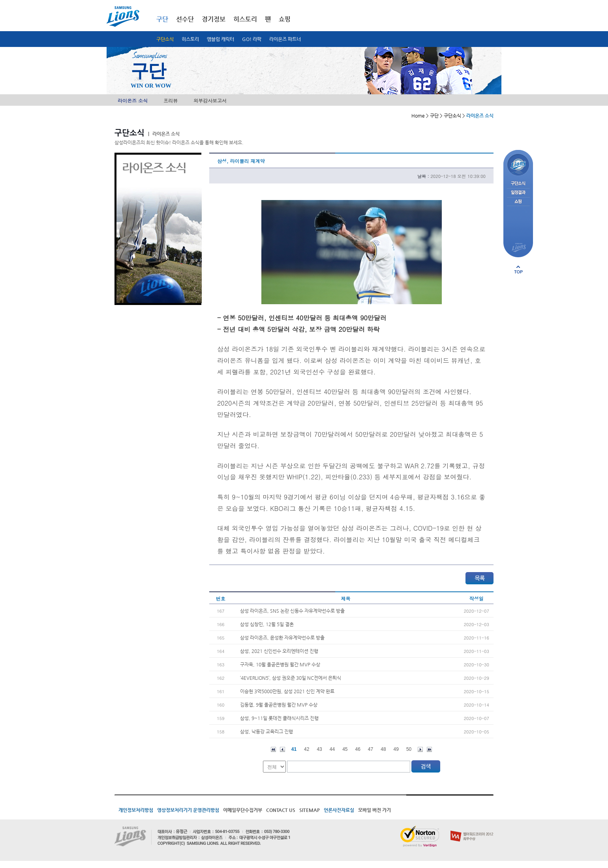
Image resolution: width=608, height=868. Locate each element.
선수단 (185, 19)
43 (319, 749)
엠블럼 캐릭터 (220, 39)
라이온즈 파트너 (285, 39)
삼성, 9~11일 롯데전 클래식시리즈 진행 (279, 718)
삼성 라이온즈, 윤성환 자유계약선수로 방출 (282, 638)
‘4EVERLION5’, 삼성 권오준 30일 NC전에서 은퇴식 (291, 678)
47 (371, 749)
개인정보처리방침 (136, 810)
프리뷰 (171, 100)
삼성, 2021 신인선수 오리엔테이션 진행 (279, 651)
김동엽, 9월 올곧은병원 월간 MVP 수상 (279, 705)
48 (383, 749)
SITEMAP (310, 810)
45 (345, 749)
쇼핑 (285, 19)
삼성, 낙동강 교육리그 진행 (266, 731)
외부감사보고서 (210, 100)
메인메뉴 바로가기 (0, 0)
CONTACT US (281, 810)
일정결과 (518, 193)
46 (358, 749)
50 (409, 749)
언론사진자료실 (339, 810)
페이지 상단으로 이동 (518, 269)
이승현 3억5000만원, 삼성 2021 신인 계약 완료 (287, 691)
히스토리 (190, 39)
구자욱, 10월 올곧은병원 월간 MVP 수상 (280, 664)
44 (332, 749)
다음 (420, 749)
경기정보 (214, 19)
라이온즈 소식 (133, 100)
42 (307, 749)
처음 (273, 749)
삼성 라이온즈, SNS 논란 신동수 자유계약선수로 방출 (292, 611)
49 (396, 749)
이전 (282, 749)
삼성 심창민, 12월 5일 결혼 (267, 624)
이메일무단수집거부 (243, 810)
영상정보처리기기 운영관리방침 (188, 810)
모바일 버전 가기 (374, 810)
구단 (162, 19)
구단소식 (165, 39)
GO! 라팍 (252, 39)
